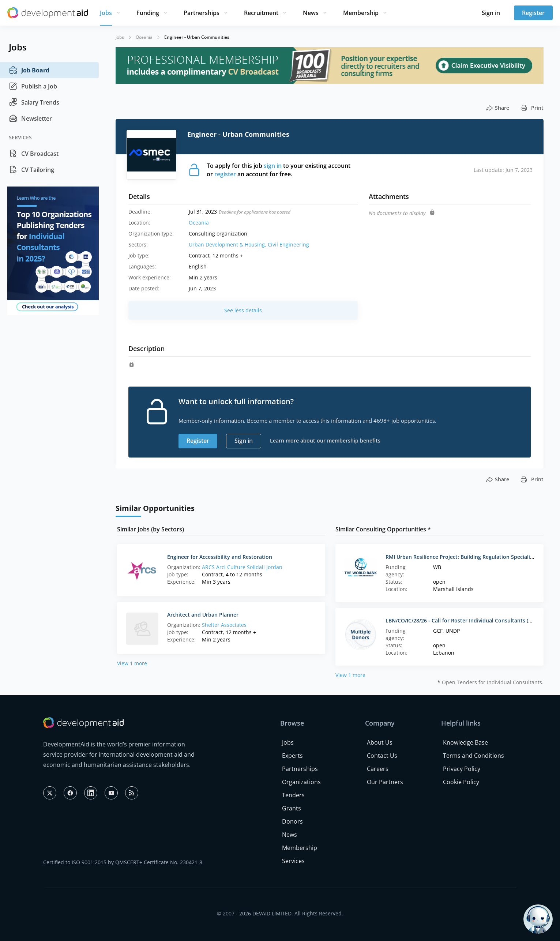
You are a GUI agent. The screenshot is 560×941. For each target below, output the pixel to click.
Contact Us (382, 756)
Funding (148, 13)
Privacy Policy (462, 769)
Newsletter (30, 118)
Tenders (293, 795)
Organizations (301, 782)
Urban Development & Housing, (228, 244)
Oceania (144, 37)
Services (293, 861)
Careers (378, 769)
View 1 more (132, 663)
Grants (292, 808)
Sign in (491, 13)
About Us (380, 742)
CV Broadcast (34, 154)
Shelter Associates (224, 625)
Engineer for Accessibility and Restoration (220, 557)
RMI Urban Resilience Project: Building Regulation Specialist (460, 557)
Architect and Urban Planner (203, 615)
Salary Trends (34, 102)
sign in (273, 166)
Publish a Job (33, 86)
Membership (361, 13)
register (225, 174)
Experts (292, 756)
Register (533, 13)
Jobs (106, 13)
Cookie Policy (461, 782)
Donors (292, 821)
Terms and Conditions (473, 756)
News (311, 13)
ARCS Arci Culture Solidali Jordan (242, 567)
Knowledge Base (465, 742)
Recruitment (261, 13)
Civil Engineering (288, 244)
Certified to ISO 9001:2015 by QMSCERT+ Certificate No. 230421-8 (123, 862)
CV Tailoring (31, 170)
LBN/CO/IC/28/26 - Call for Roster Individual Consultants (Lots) (463, 620)
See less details (243, 310)
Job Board (29, 70)
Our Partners (385, 782)
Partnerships (202, 13)
